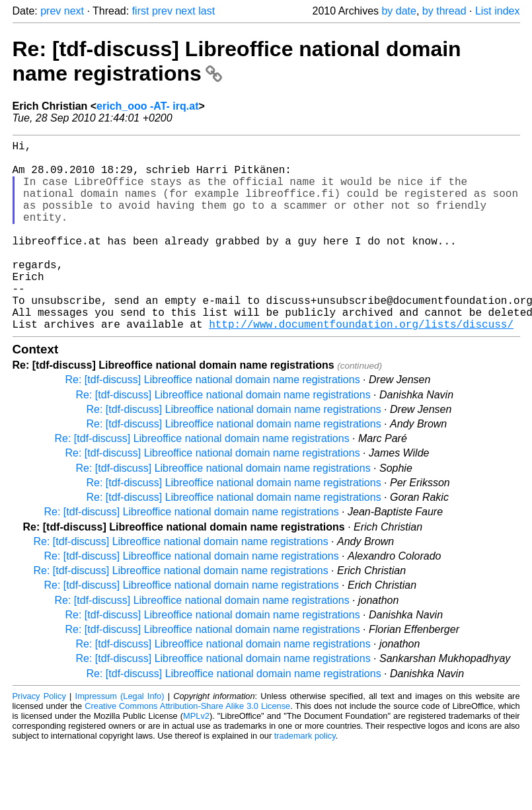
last (207, 11)
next (74, 11)
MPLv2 (196, 758)
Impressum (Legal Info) (120, 738)
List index (498, 11)
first (141, 11)
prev (51, 11)
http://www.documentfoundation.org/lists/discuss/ (361, 366)
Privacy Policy (39, 738)
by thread (444, 11)
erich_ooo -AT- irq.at (147, 106)
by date (399, 11)
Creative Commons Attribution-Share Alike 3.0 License (187, 748)
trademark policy (305, 778)
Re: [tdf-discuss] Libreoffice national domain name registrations (213, 422)
